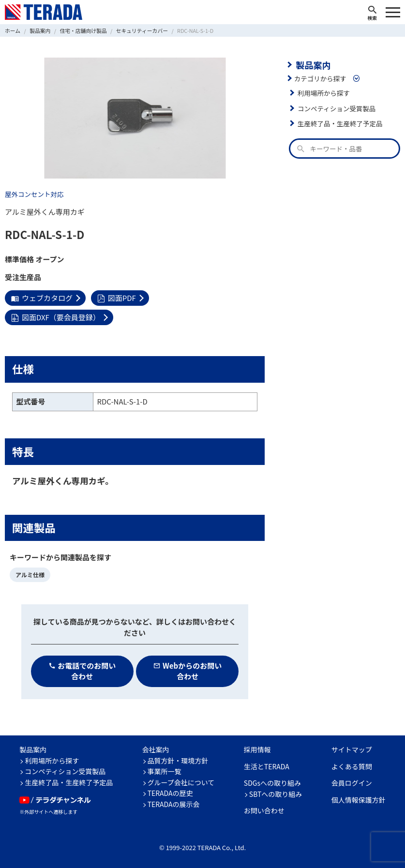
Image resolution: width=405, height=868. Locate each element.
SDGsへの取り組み (272, 783)
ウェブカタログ (42, 298)
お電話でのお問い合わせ (82, 671)
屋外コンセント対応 (34, 194)
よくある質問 (352, 766)
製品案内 (313, 65)
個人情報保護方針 (359, 800)
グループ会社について (181, 782)
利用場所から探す (324, 93)
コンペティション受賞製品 (337, 108)
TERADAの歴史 (170, 793)
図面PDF (117, 298)
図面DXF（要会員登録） (56, 317)
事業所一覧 (165, 771)
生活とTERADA (267, 766)
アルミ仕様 (30, 575)
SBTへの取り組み (276, 794)
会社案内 (156, 749)
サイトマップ (352, 749)
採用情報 (257, 749)
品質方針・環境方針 (178, 761)
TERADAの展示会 (174, 804)
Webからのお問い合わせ (188, 671)
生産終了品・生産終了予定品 (340, 123)
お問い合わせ (264, 810)
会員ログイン (352, 783)
